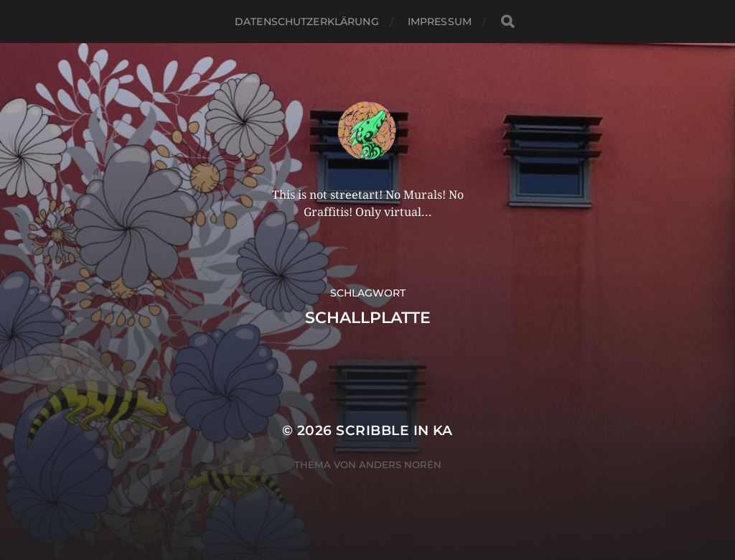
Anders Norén (400, 465)
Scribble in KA (394, 430)
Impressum (440, 22)
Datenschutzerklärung (307, 22)
